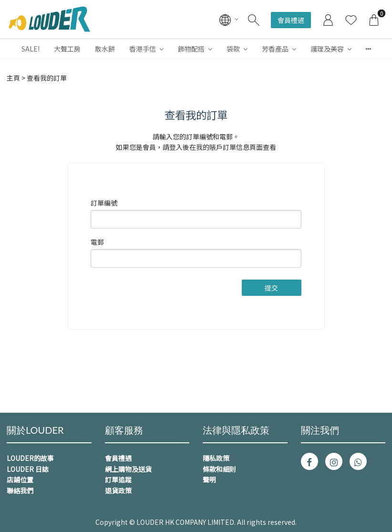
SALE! (31, 49)
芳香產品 (275, 49)
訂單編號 (104, 203)
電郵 (97, 242)
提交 (271, 288)
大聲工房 (67, 49)
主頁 (13, 78)
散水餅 (105, 49)
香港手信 (143, 49)
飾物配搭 (191, 49)
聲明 (209, 480)
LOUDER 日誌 (28, 469)
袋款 (233, 49)
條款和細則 (219, 469)
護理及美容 (327, 49)
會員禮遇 (291, 20)
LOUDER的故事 (30, 458)
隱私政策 (216, 458)
